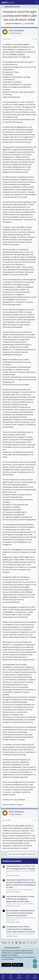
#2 (35, 820)
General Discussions (13, 875)
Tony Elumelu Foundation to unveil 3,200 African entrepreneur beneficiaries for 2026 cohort (20, 899)
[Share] (33, 39)
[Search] (37, 2)
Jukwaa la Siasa (12, 936)
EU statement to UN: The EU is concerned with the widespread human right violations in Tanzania (21, 929)
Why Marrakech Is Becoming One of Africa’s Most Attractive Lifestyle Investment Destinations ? (21, 913)
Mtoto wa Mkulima (14, 24)
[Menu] (3, 977)
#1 (36, 39)
